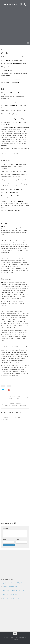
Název (5, 539)
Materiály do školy (15, 4)
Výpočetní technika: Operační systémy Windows (16, 583)
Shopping (18, 417)
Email (18, 539)
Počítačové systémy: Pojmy (10, 587)
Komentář (6, 528)
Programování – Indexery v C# (11, 598)
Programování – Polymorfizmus (11, 594)
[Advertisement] (15, 25)
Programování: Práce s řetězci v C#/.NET (13, 590)
